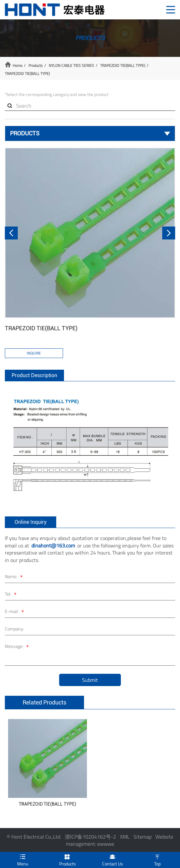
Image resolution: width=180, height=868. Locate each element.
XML (125, 837)
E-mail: (15, 612)
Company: (14, 629)
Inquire (34, 353)
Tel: (12, 595)
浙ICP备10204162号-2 (90, 837)
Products (36, 66)
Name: (15, 577)
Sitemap (143, 837)
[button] (11, 233)
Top (158, 859)
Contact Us (113, 859)
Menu (22, 859)
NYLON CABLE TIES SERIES (71, 66)
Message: (18, 647)
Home (17, 66)
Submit (90, 680)
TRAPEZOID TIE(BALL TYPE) (123, 66)
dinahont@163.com (53, 545)
